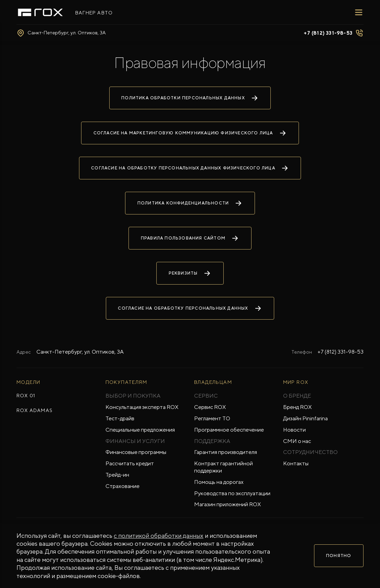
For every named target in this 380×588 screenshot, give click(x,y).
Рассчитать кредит (130, 463)
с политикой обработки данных (159, 536)
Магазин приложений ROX (227, 504)
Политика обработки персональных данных (190, 98)
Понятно (339, 556)
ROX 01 (26, 396)
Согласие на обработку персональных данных (190, 308)
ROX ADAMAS (35, 410)
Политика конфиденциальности (190, 203)
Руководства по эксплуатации (232, 493)
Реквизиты (190, 273)
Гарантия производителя (226, 452)
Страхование (122, 486)
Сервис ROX (210, 407)
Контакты (296, 463)
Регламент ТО (212, 418)
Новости (294, 430)
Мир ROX (296, 382)
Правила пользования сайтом (190, 238)
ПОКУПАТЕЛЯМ (126, 382)
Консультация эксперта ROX (142, 407)
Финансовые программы (136, 452)
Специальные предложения (140, 430)
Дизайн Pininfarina (305, 418)
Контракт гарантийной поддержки (223, 467)
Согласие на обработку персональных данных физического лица (190, 168)
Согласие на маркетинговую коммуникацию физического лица (190, 133)
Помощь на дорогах (219, 482)
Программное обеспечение (229, 430)
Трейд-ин (117, 475)
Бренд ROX (297, 407)
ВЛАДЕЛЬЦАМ (213, 382)
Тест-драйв (120, 418)
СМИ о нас (297, 441)
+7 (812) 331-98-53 (340, 352)
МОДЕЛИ (28, 382)
